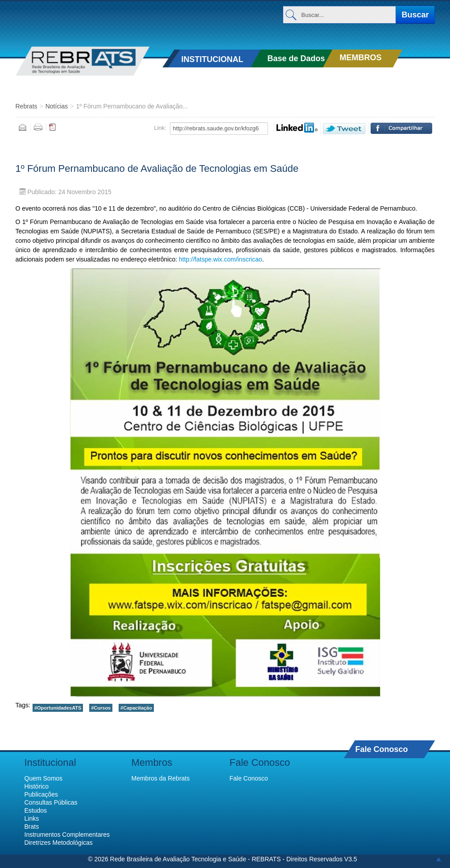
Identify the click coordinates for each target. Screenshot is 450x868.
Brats (32, 826)
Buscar (415, 15)
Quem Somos (44, 778)
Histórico (37, 786)
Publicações (41, 794)
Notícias (57, 106)
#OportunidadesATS (58, 708)
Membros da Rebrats (161, 778)
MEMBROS (360, 58)
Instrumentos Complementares (67, 835)
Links (32, 818)
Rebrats (27, 106)
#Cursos (101, 708)
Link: (160, 128)
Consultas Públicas (51, 802)
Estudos (36, 810)
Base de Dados (296, 58)
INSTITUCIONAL (212, 59)
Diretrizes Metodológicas (59, 843)
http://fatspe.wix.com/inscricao (221, 259)
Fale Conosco (382, 749)
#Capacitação (136, 708)
